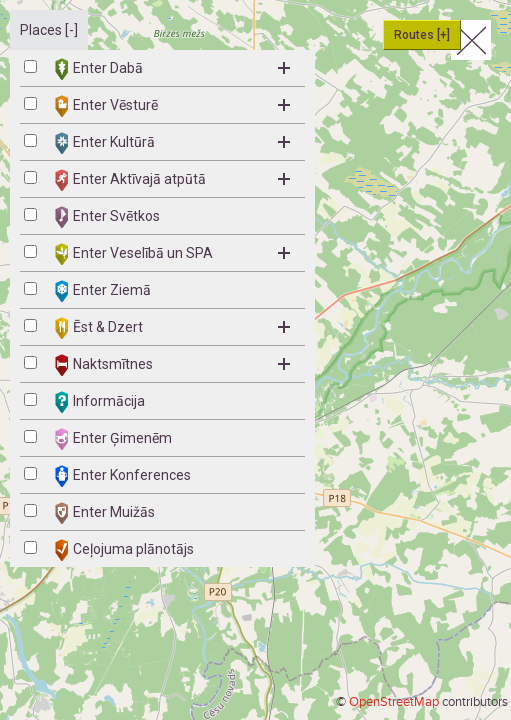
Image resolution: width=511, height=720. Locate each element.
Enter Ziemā (103, 291)
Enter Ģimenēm (113, 439)
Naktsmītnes (172, 365)
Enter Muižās (105, 513)
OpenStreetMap (394, 702)
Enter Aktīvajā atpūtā (172, 180)
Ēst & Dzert (172, 328)
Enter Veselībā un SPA (172, 254)
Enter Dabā (172, 69)
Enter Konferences (123, 476)
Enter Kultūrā (172, 143)
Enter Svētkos (107, 217)
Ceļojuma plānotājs (124, 550)
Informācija (100, 402)
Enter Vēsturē (172, 106)
